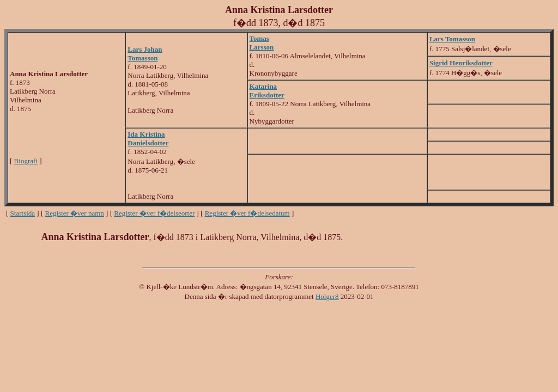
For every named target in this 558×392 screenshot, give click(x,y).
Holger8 (327, 296)
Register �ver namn (75, 213)
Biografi (26, 161)
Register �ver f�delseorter (154, 213)
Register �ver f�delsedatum (247, 213)
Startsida (23, 213)
